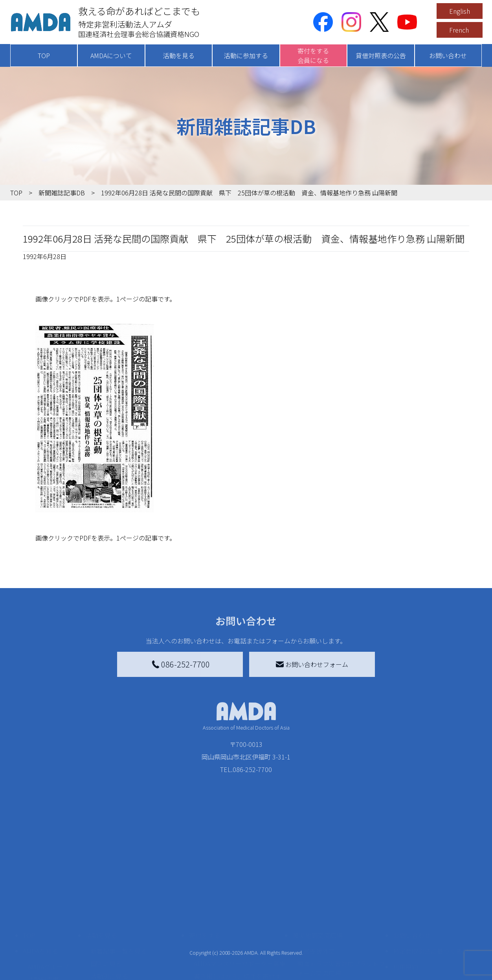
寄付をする (205, 873)
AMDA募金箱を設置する (227, 936)
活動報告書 (43, 917)
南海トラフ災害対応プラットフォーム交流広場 (341, 906)
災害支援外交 (316, 889)
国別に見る (106, 901)
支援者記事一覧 (216, 971)
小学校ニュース (49, 930)
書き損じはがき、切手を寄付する (238, 919)
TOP (44, 55)
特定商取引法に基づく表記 (431, 889)
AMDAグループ (48, 905)
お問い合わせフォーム (312, 664)
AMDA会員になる (218, 889)
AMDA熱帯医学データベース (51, 960)
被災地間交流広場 (318, 873)
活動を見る (179, 55)
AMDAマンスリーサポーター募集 (240, 901)
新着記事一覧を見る (119, 889)
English (460, 11)
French (459, 30)
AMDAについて (111, 55)
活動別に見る (109, 914)
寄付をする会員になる (313, 55)
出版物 (37, 942)
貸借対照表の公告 (381, 55)
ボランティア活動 (115, 945)
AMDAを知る (40, 889)
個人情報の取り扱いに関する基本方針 (431, 925)
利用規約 (406, 905)
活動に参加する (246, 55)
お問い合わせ (448, 55)
